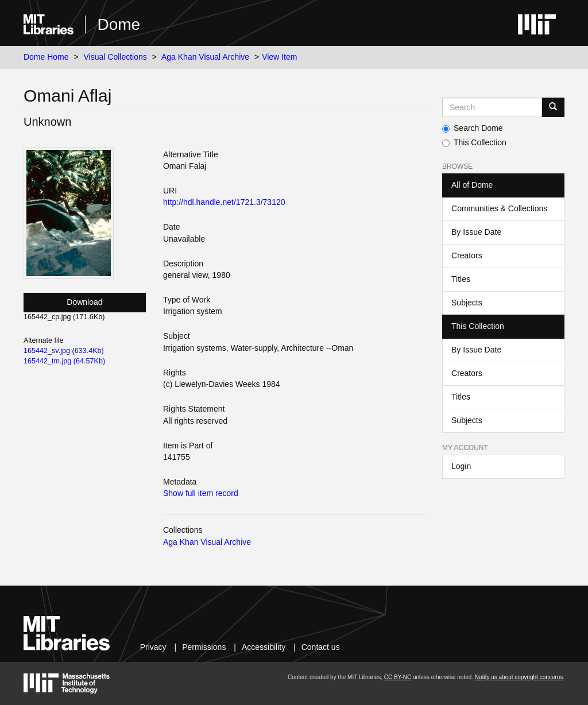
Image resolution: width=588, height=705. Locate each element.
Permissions (204, 647)
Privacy (153, 647)
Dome (119, 24)
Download (84, 302)
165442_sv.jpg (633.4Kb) (64, 351)
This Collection (474, 142)
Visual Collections (115, 57)
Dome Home (46, 57)
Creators (467, 255)
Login (461, 466)
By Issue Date (476, 232)
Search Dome (473, 128)
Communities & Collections (499, 208)
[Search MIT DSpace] (492, 107)
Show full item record (201, 493)
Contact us (321, 647)
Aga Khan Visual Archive (205, 57)
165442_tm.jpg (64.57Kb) (64, 361)
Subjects (467, 303)
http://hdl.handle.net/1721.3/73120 (224, 202)
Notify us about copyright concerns (519, 677)
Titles (461, 279)
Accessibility (264, 647)
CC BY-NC (398, 677)
